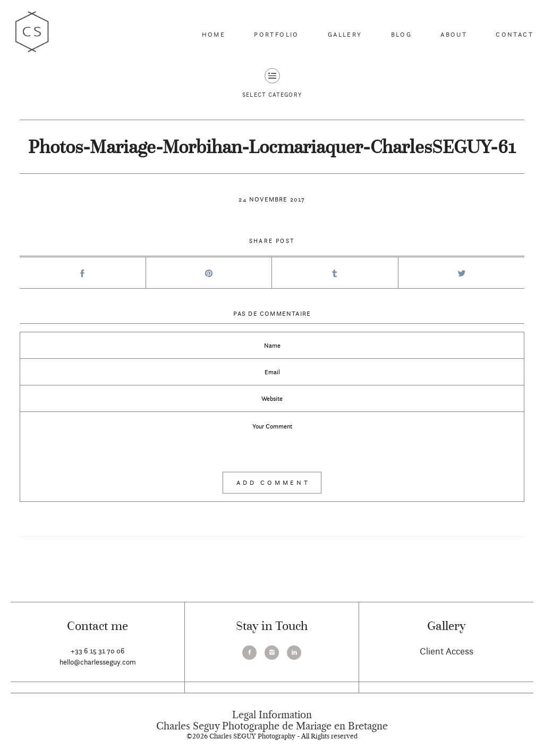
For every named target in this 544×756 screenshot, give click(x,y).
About (454, 34)
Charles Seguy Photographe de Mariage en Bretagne (272, 726)
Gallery (345, 34)
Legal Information (272, 715)
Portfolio (277, 34)
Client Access (447, 651)
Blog (402, 34)
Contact (515, 34)
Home (214, 34)
